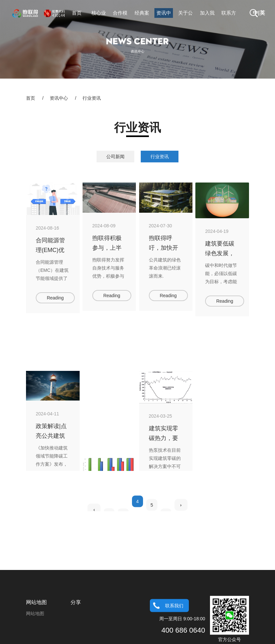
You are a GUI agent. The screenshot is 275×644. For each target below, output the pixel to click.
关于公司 (185, 14)
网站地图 (36, 627)
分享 (76, 627)
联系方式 (229, 14)
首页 (77, 13)
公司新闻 (115, 157)
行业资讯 (92, 98)
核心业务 (99, 14)
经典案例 (142, 14)
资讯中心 (164, 14)
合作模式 (120, 14)
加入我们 (207, 14)
